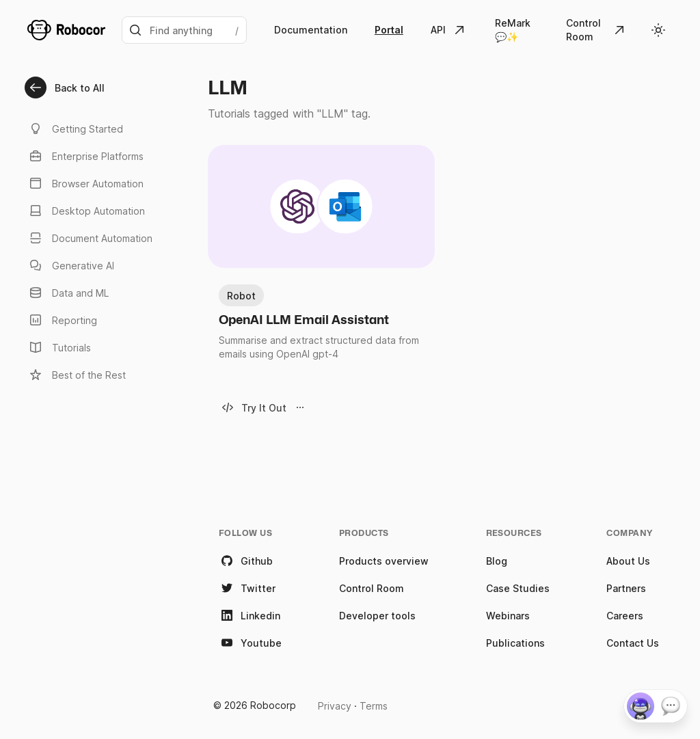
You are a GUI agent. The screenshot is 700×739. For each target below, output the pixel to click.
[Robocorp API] (449, 30)
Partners (626, 588)
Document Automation (90, 238)
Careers (625, 616)
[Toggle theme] (658, 30)
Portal (389, 30)
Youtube (250, 643)
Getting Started (75, 129)
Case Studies (518, 588)
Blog (497, 561)
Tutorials (59, 347)
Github (246, 561)
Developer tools (377, 616)
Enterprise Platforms (85, 156)
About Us (628, 561)
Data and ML (68, 293)
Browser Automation (85, 183)
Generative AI (71, 265)
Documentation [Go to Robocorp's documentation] (311, 30)
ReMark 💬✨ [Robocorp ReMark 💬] (513, 30)
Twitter (247, 588)
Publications (515, 643)
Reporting (62, 320)
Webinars (508, 616)
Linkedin (250, 615)
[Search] (184, 30)
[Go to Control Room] (597, 30)
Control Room (372, 588)
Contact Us (633, 643)
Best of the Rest (77, 375)
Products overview (384, 561)
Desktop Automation (86, 211)
